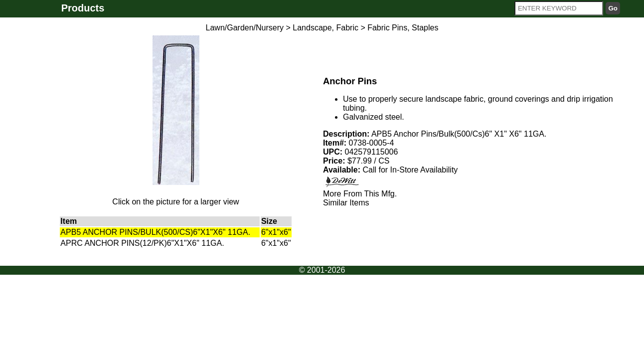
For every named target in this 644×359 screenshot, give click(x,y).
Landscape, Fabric (325, 28)
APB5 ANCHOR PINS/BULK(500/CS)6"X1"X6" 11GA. (155, 232)
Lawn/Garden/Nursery (245, 28)
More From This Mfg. (360, 194)
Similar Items (346, 203)
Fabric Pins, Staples (403, 28)
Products (83, 8)
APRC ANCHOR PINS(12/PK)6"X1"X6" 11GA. (142, 243)
